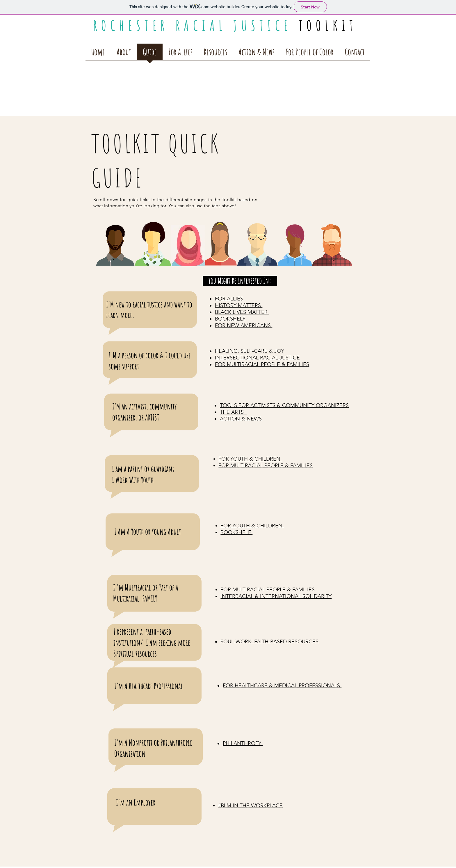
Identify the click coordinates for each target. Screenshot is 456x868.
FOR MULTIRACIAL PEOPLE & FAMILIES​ (268, 590)
